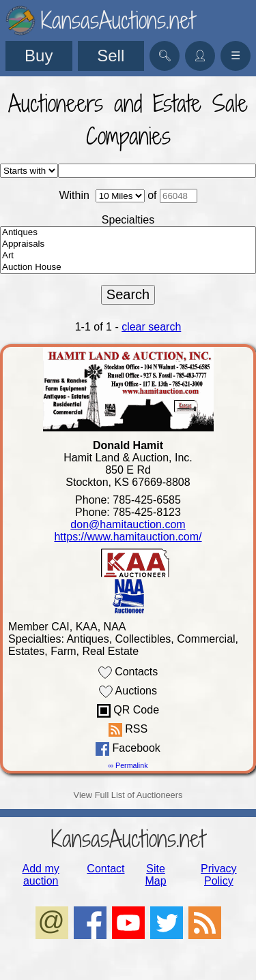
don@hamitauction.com (128, 524)
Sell (111, 56)
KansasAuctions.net (128, 839)
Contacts (128, 673)
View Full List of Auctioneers (128, 795)
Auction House (128, 267)
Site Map (156, 875)
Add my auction (41, 875)
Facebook (128, 749)
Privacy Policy (218, 875)
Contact (105, 869)
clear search (151, 327)
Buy (39, 56)
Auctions (128, 692)
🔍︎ (165, 56)
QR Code (128, 711)
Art (128, 256)
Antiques (128, 233)
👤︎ (200, 56)
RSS (128, 730)
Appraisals (128, 244)
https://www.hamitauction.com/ (128, 537)
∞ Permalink (128, 765)
